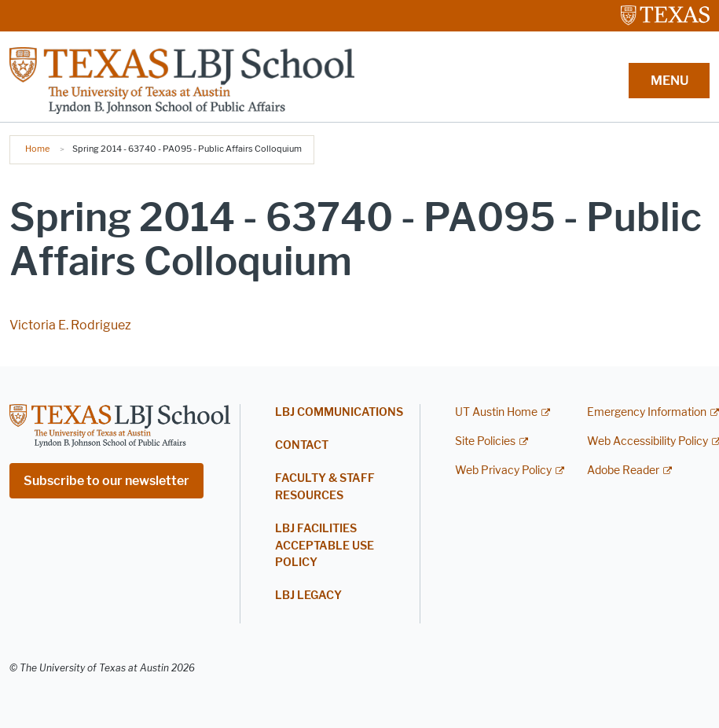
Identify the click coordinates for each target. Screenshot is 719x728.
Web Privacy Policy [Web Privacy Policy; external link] (503, 471)
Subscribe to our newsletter (106, 481)
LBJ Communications (339, 412)
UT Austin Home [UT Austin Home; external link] (496, 412)
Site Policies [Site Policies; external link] (485, 441)
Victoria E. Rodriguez (70, 325)
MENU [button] (669, 81)
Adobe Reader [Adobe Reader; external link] (623, 471)
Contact (302, 445)
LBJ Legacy (308, 596)
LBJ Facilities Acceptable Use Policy (325, 546)
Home (37, 149)
